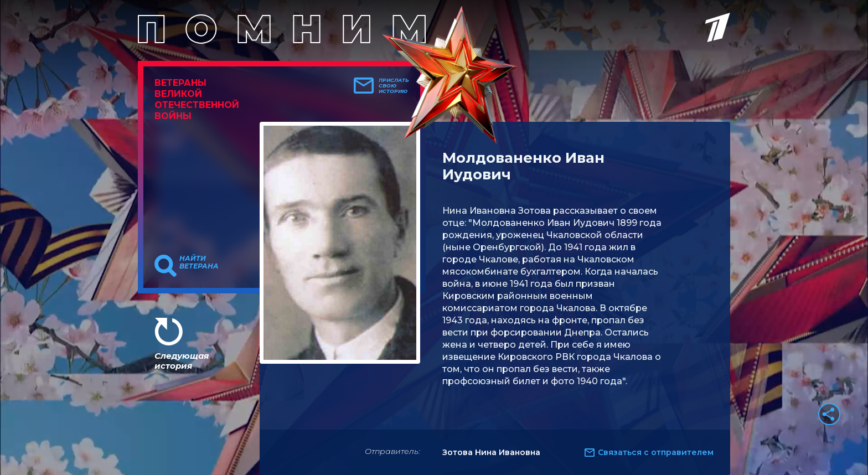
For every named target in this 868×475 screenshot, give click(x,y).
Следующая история (182, 361)
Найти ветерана (199, 262)
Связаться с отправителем (656, 452)
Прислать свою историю (394, 86)
